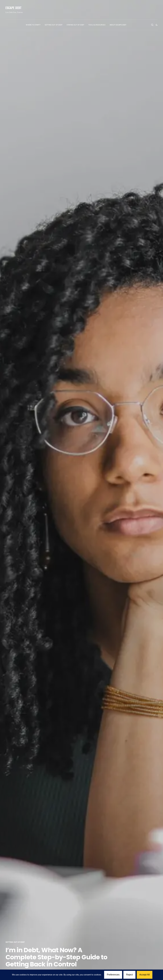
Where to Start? (33, 25)
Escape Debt (14, 8)
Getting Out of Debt (54, 25)
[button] (157, 25)
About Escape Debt (118, 25)
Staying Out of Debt (75, 25)
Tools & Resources (97, 25)
